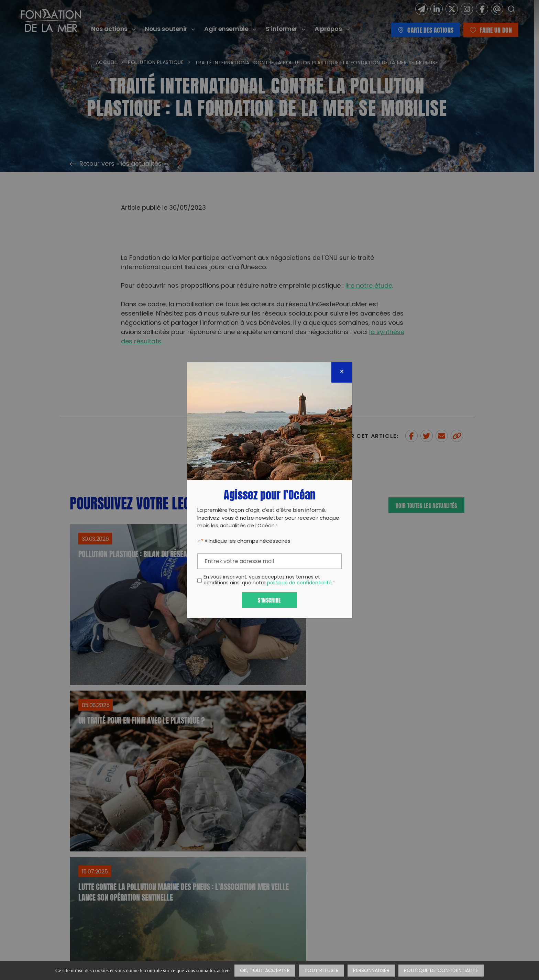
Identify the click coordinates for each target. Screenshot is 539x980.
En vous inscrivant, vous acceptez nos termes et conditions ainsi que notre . (269, 581)
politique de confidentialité (299, 583)
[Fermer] (342, 372)
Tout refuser (321, 971)
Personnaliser (371, 971)
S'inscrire (269, 600)
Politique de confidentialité (441, 971)
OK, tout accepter (265, 971)
